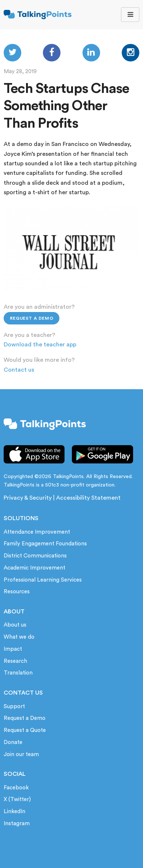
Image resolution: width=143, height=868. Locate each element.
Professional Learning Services (43, 580)
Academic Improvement (34, 568)
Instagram (17, 824)
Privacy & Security (28, 498)
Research (15, 661)
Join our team (21, 754)
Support (14, 707)
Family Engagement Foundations (45, 544)
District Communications (35, 556)
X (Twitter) (17, 799)
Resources (17, 592)
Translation (18, 673)
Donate (13, 742)
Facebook (16, 788)
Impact (13, 649)
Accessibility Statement (88, 498)
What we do (19, 637)
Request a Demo (32, 318)
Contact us (19, 370)
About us (15, 625)
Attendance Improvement (37, 532)
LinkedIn (14, 811)
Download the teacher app (40, 345)
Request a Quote (25, 730)
